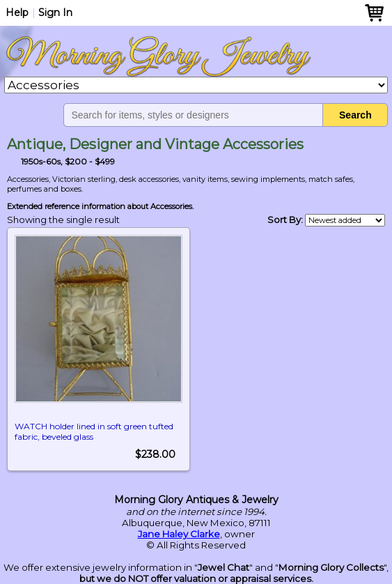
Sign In (55, 13)
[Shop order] (345, 220)
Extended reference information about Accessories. (100, 206)
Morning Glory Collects (331, 567)
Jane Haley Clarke (179, 534)
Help (17, 13)
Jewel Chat (224, 567)
